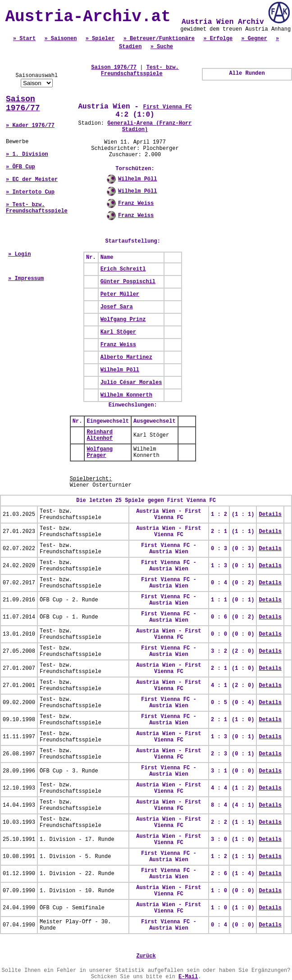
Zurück (146, 956)
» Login (19, 254)
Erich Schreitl (123, 269)
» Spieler (100, 39)
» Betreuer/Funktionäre (159, 39)
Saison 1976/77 (23, 104)
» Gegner (254, 39)
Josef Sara (117, 307)
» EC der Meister (32, 180)
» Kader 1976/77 (30, 126)
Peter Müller (120, 294)
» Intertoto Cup (30, 192)
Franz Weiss (136, 203)
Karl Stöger (118, 332)
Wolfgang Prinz (123, 320)
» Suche (162, 47)
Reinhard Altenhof (100, 435)
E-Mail (188, 977)
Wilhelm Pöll (137, 179)
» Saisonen (60, 39)
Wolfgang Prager (100, 452)
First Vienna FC (167, 107)
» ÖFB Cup (21, 167)
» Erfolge (218, 39)
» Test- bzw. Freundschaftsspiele (37, 208)
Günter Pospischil (128, 282)
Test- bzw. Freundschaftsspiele (140, 71)
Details (270, 515)
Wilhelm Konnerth (126, 395)
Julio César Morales (131, 383)
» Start (24, 39)
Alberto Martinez (126, 357)
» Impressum (26, 279)
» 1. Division (27, 154)
